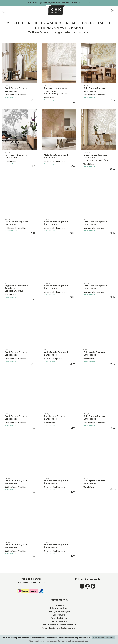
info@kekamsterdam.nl (31, 583)
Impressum (59, 605)
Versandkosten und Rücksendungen (59, 628)
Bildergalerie (59, 615)
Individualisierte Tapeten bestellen (59, 625)
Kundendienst (85, 3)
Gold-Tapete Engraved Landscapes (17, 90)
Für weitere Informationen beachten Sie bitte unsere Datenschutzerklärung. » (59, 641)
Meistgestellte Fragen (59, 612)
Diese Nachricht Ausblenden (104, 638)
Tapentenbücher (59, 618)
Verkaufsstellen (59, 621)
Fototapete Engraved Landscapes (16, 156)
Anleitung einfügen (59, 608)
